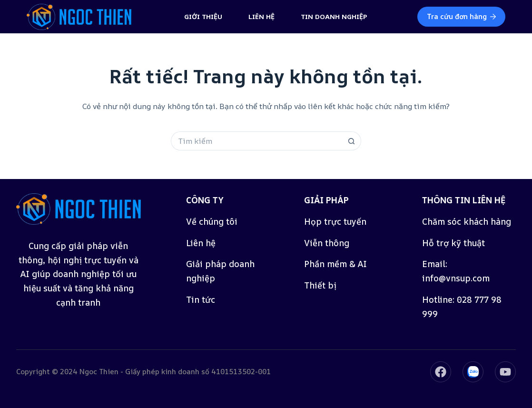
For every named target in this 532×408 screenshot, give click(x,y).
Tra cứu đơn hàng (462, 16)
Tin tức (201, 299)
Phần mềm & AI (335, 264)
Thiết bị (320, 285)
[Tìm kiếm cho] (256, 141)
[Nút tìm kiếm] (352, 141)
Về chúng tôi (212, 221)
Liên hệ (261, 16)
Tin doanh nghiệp (334, 16)
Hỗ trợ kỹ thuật (453, 243)
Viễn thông (327, 243)
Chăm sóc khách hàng (467, 221)
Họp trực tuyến (335, 221)
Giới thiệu (203, 16)
